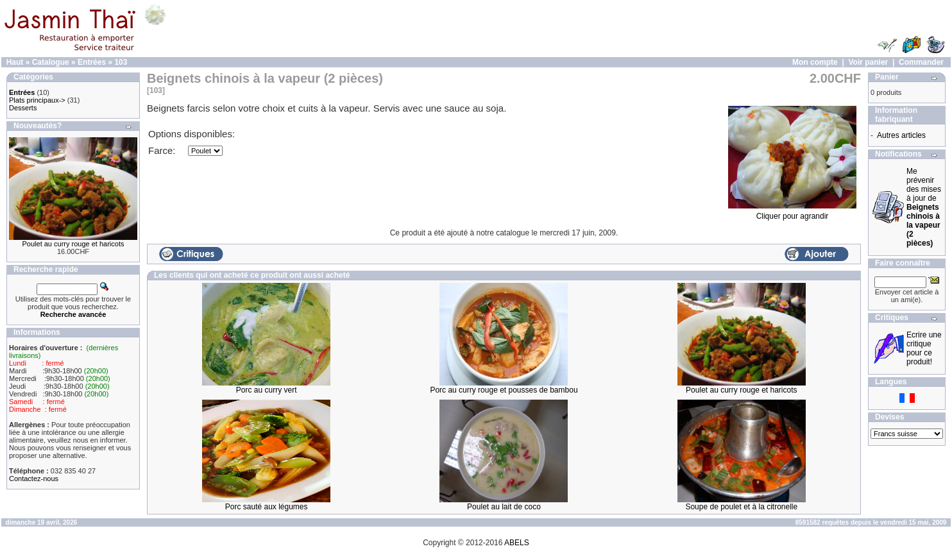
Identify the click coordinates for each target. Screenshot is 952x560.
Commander (921, 62)
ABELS (517, 543)
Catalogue (51, 62)
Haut (15, 62)
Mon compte (815, 62)
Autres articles (901, 135)
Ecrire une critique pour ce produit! (924, 348)
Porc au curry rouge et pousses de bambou (504, 390)
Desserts (23, 108)
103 (121, 62)
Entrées (92, 62)
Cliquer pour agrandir (792, 213)
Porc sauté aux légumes (267, 507)
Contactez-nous (34, 479)
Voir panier (868, 62)
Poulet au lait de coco (504, 507)
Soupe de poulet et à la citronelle (741, 507)
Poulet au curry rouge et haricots (73, 244)
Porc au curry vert (267, 390)
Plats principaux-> (37, 100)
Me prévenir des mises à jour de (924, 207)
